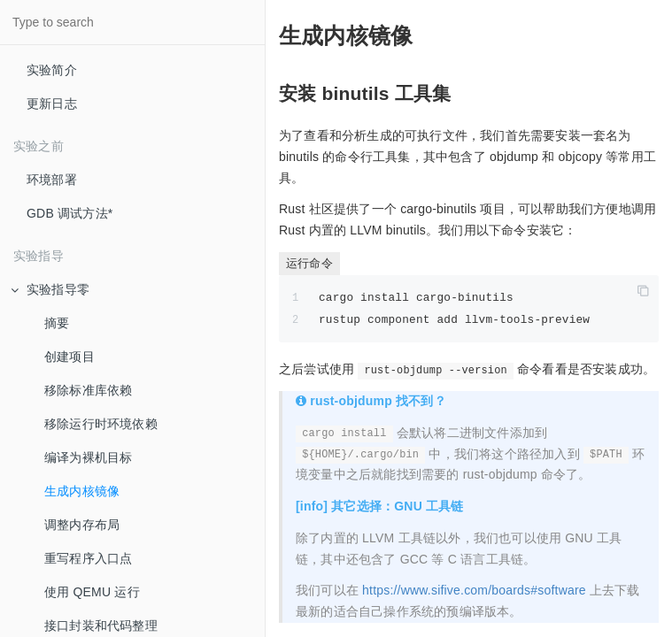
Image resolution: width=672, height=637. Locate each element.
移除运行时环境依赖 (101, 424)
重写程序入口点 (88, 558)
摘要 (57, 323)
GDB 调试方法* (70, 213)
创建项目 (70, 357)
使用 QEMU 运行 (92, 592)
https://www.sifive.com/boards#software (474, 590)
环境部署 (52, 180)
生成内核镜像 (82, 491)
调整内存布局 (82, 525)
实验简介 (52, 70)
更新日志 (52, 104)
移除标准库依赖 (88, 390)
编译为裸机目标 (88, 457)
